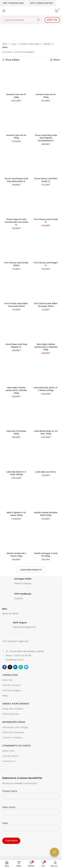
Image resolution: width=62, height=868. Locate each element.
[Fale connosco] (54, 852)
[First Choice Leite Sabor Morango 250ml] (46, 287)
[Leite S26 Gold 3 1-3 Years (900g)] (16, 455)
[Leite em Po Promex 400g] (16, 415)
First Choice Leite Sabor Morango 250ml (46, 305)
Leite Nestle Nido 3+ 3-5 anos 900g (46, 432)
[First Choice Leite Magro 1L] (46, 246)
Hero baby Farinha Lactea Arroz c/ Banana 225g (46, 347)
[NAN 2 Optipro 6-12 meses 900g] (16, 496)
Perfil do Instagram (12, 690)
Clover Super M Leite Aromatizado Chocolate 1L (16, 222)
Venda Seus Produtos (13, 709)
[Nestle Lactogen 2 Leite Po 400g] (46, 537)
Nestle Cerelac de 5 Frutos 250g (16, 555)
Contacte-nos (9, 761)
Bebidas (47, 44)
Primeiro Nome (31, 793)
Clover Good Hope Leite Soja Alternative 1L (16, 180)
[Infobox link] (31, 582)
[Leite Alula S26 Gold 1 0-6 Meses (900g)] (46, 371)
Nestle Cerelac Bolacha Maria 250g (46, 514)
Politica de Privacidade (13, 732)
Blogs (5, 695)
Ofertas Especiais (11, 714)
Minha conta (8, 751)
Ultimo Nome (31, 809)
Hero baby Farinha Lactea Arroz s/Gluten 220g (16, 390)
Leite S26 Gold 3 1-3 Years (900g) (16, 473)
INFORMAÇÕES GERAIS (14, 722)
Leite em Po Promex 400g (16, 432)
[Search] (22, 20)
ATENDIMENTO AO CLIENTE (17, 746)
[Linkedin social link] (15, 667)
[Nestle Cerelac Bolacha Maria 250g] (46, 496)
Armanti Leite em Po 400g (46, 96)
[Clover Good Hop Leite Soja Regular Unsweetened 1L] (46, 119)
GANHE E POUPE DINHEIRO (16, 704)
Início (5, 44)
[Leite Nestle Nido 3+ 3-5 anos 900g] (46, 415)
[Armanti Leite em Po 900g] (16, 119)
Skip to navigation (13, 3)
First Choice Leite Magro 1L (46, 264)
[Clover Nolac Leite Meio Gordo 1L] (46, 162)
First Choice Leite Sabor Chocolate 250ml (16, 305)
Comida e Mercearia (29, 44)
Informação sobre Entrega (15, 727)
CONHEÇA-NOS (10, 675)
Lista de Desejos (10, 756)
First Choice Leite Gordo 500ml (16, 264)
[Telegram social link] (26, 667)
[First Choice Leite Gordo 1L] (46, 203)
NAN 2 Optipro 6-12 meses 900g (16, 514)
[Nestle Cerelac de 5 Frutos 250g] (16, 537)
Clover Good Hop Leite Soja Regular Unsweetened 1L (46, 138)
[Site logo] (22, 10)
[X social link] (10, 667)
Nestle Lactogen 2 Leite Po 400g (46, 555)
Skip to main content (42, 3)
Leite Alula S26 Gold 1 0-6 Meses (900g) (46, 389)
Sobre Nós (7, 680)
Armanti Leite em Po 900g (16, 136)
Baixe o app (52, 20)
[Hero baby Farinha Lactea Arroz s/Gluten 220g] (16, 371)
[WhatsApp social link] (21, 667)
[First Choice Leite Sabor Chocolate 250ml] (16, 287)
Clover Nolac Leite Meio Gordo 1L (46, 180)
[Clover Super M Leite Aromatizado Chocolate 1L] (16, 203)
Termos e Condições (12, 737)
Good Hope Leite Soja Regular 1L (16, 346)
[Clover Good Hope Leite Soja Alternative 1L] (16, 162)
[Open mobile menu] (4, 11)
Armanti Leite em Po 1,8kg (16, 96)
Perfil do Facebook (11, 685)
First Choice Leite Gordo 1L (46, 221)
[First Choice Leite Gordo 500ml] (16, 246)
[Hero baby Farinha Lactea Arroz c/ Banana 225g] (46, 328)
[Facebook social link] (5, 667)
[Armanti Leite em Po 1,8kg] (16, 78)
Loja (13, 44)
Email (31, 825)
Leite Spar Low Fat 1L (46, 472)
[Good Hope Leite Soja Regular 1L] (16, 328)
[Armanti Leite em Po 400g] (46, 78)
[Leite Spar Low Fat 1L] (46, 455)
